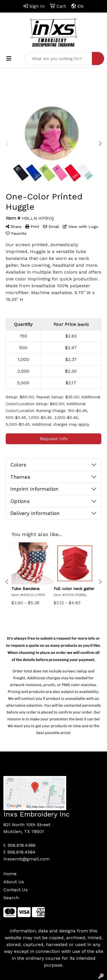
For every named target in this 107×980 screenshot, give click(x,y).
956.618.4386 (22, 845)
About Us (14, 882)
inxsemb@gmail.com (27, 859)
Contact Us (16, 890)
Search (11, 898)
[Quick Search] (58, 58)
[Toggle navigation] (9, 58)
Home (10, 874)
